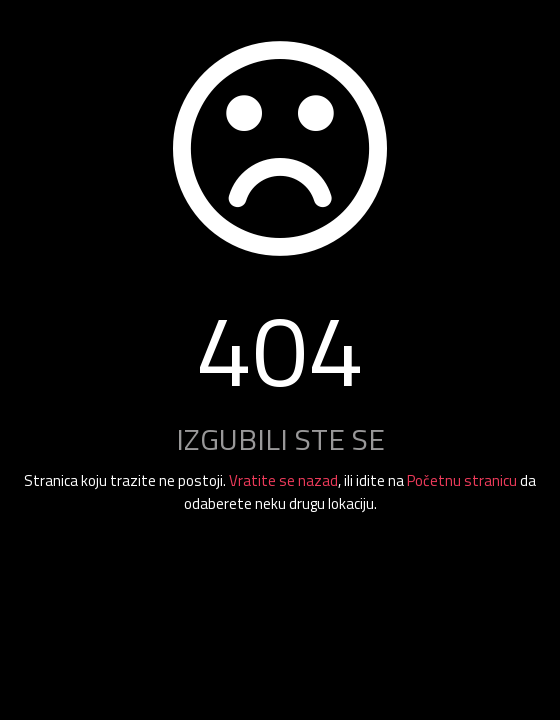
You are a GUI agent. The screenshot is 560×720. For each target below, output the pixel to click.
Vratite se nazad (283, 480)
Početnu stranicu (462, 480)
